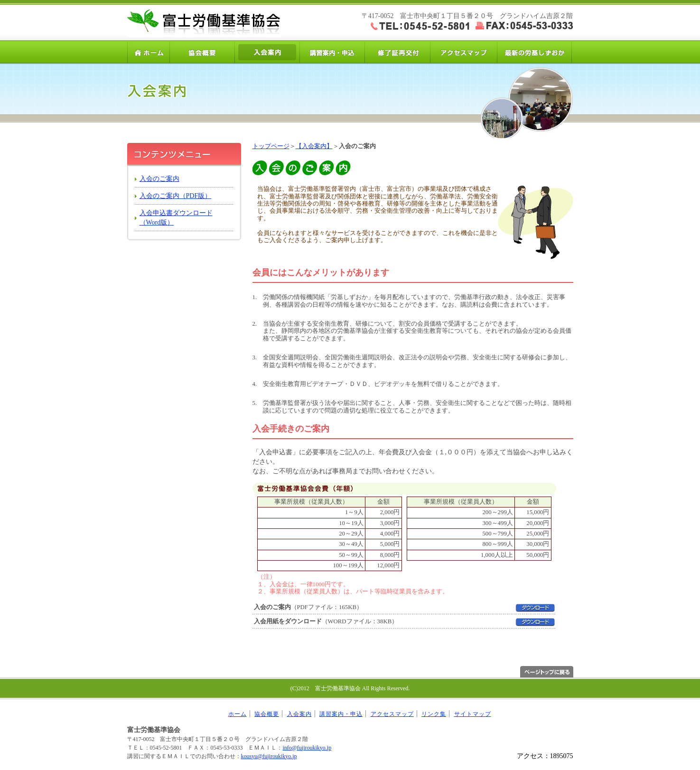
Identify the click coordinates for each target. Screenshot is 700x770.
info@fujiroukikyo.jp (307, 748)
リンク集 (434, 714)
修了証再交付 (397, 52)
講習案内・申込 (332, 52)
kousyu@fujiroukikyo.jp (269, 756)
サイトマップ (473, 714)
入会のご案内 (159, 179)
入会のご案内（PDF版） (176, 196)
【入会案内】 (314, 146)
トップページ (271, 146)
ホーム (149, 52)
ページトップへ (547, 672)
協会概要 (202, 52)
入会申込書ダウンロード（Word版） (176, 218)
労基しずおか (534, 52)
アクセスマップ (462, 52)
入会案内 (267, 52)
